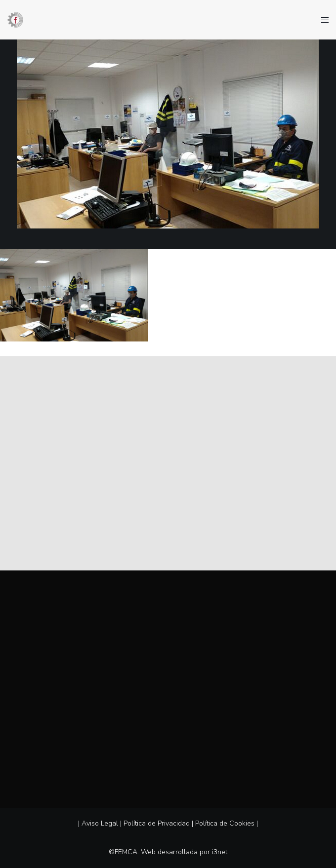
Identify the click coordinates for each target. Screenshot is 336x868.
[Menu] (322, 20)
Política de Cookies (225, 823)
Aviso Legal (100, 823)
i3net (220, 852)
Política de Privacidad (157, 823)
